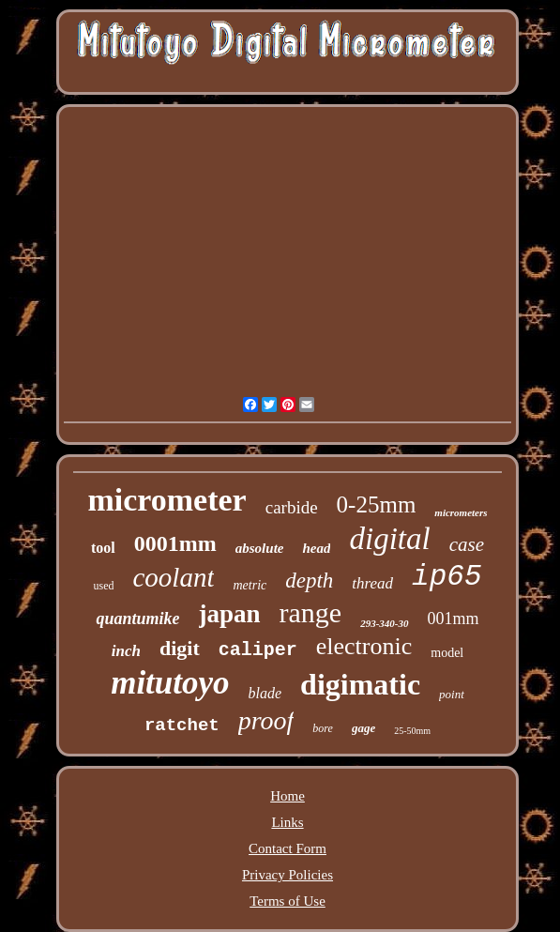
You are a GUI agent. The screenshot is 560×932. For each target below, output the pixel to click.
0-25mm (377, 504)
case (467, 544)
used (103, 586)
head (316, 548)
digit (180, 648)
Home (288, 796)
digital (389, 539)
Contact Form (288, 848)
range (311, 612)
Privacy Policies (288, 875)
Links (287, 822)
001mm (454, 619)
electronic (364, 646)
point (452, 694)
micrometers (461, 512)
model (447, 653)
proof (266, 720)
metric (250, 585)
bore (323, 728)
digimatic (360, 684)
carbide (292, 507)
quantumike (137, 619)
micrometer (166, 500)
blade (265, 693)
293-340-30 (384, 623)
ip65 (446, 577)
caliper (258, 650)
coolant (173, 577)
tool (103, 548)
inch (126, 651)
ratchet (182, 726)
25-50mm (412, 731)
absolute (260, 548)
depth (309, 581)
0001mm (175, 543)
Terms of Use (288, 901)
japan (230, 614)
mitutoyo (170, 683)
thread (372, 583)
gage (363, 728)
